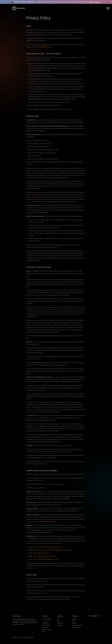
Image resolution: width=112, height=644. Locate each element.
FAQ (58, 619)
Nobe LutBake (46, 625)
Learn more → (95, 2)
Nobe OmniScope (47, 619)
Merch (74, 621)
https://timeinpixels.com (62, 35)
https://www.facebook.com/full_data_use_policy (39, 532)
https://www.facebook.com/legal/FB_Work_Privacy (48, 547)
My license (60, 625)
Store (44, 631)
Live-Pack (46, 621)
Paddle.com (31, 231)
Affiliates (75, 619)
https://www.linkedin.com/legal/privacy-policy (46, 559)
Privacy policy (76, 627)
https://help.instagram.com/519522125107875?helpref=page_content (54, 550)
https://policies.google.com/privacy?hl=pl (44, 556)
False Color (45, 627)
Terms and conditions (78, 625)
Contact (74, 623)
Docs (59, 621)
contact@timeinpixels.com (46, 47)
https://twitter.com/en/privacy (42, 553)
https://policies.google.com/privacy (47, 522)
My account (60, 623)
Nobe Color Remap (47, 629)
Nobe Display (46, 623)
